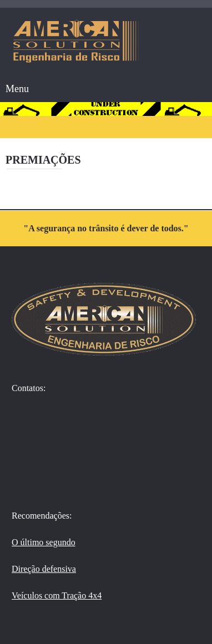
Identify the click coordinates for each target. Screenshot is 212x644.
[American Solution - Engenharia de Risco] (76, 41)
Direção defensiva (44, 569)
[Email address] (25, 475)
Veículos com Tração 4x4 (57, 595)
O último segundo (44, 542)
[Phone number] (25, 443)
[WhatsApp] (25, 411)
